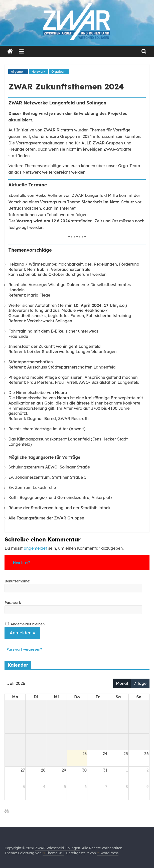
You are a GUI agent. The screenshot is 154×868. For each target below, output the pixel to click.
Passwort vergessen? (24, 649)
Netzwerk (38, 72)
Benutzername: (17, 581)
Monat (122, 683)
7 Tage (140, 683)
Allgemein (18, 72)
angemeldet (35, 548)
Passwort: (13, 603)
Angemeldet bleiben (28, 624)
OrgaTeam (59, 72)
